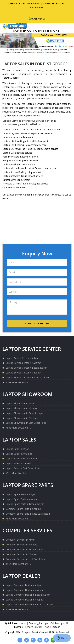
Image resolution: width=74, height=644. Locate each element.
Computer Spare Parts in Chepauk (24, 509)
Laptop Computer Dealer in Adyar (23, 585)
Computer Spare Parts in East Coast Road (28, 514)
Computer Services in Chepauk (22, 554)
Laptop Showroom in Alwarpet (22, 408)
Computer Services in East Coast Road (26, 559)
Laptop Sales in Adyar (17, 449)
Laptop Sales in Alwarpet (19, 454)
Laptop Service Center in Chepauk (23, 373)
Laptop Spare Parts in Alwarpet (22, 499)
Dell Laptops (57, 623)
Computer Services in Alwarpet (22, 545)
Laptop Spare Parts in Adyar (20, 494)
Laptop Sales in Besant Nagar (21, 458)
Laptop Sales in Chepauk (19, 463)
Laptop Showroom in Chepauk (22, 418)
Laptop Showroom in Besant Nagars (25, 413)
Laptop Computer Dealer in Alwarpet (25, 590)
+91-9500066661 (31, 3)
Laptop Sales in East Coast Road (23, 468)
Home (23, 623)
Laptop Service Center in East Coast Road (28, 377)
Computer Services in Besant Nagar (25, 549)
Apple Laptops (53, 627)
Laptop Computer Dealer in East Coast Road (29, 604)
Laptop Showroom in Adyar (20, 403)
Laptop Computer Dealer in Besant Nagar (28, 595)
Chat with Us (37, 19)
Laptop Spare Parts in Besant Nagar (25, 504)
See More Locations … (18, 382)
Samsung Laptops (39, 623)
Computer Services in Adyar (20, 540)
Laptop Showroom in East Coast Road (26, 423)
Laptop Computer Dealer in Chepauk (25, 600)
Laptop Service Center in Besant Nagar (26, 368)
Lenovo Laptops (34, 627)
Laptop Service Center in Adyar (22, 358)
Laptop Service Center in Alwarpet (24, 363)
